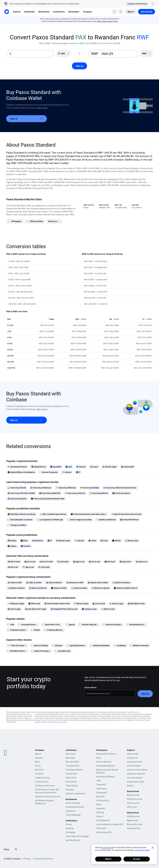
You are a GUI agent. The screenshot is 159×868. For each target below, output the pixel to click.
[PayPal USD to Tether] (98, 583)
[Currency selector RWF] (146, 54)
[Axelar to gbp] (116, 604)
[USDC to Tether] (34, 583)
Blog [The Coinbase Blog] (37, 762)
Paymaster (102, 789)
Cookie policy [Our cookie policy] (42, 782)
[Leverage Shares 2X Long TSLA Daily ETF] (28, 625)
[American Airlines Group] (113, 625)
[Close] (153, 848)
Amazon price (134, 828)
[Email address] (110, 693)
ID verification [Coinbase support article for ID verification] (134, 766)
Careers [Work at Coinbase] (39, 758)
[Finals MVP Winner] (129, 520)
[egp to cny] (79, 562)
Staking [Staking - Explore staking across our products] (70, 828)
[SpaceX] (70, 625)
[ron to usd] (94, 562)
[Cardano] (26, 546)
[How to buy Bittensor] (66, 488)
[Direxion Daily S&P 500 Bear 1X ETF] (89, 625)
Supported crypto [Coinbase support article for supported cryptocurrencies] (136, 782)
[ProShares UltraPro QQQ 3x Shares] (17, 630)
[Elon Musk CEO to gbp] (36, 609)
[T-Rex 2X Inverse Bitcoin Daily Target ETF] (17, 646)
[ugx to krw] (125, 562)
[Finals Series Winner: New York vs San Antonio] (89, 514)
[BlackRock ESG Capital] (17, 651)
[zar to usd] (30, 562)
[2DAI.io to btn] (108, 609)
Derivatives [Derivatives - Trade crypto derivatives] (71, 782)
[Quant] (94, 467)
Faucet (100, 816)
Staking (100, 812)
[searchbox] (146, 54)
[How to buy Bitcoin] (99, 493)
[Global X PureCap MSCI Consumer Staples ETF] (41, 651)
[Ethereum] (38, 541)
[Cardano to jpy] (89, 609)
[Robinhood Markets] (100, 646)
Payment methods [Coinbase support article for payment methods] (136, 774)
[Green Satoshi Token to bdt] (57, 604)
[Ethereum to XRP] (75, 583)
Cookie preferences (45, 786)
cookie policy (107, 848)
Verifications (103, 800)
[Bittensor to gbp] (16, 604)
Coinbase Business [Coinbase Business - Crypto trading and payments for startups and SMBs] (75, 807)
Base (99, 758)
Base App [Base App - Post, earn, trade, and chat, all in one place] (70, 758)
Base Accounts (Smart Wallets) (107, 771)
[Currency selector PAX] (63, 54)
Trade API (101, 785)
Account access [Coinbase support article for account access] (135, 778)
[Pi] (78, 472)
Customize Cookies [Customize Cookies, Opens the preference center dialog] (142, 850)
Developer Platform (106, 754)
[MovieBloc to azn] (136, 604)
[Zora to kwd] (99, 604)
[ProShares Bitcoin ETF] (54, 630)
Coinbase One (73, 766)
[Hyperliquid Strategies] (76, 646)
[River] (24, 541)
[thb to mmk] (14, 562)
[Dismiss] (153, 4)
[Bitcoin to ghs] (81, 604)
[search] (114, 12)
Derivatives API (104, 832)
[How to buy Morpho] (17, 499)
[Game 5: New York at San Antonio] (126, 514)
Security (39, 770)
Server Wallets (104, 762)
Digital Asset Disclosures (48, 796)
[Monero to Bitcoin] (38, 588)
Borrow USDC (72, 762)
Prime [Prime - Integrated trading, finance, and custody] (69, 824)
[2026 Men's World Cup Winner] (22, 514)
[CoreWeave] (120, 646)
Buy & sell (71, 754)
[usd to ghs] (63, 562)
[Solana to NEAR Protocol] (126, 588)
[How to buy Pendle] (17, 488)
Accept (137, 859)
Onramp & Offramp (106, 777)
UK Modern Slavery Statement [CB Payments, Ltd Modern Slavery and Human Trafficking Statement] (45, 802)
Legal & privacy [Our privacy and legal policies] (43, 778)
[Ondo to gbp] (14, 609)
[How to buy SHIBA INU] (50, 493)
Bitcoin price (133, 795)
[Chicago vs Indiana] (17, 525)
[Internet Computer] (49, 472)
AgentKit (101, 808)
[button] (29, 12)
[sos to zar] (13, 567)
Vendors (39, 774)
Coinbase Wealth (74, 770)
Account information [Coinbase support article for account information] (137, 770)
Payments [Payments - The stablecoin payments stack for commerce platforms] (71, 811)
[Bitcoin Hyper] (110, 467)
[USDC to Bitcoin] (54, 583)
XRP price (132, 807)
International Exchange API (110, 824)
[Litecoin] (67, 472)
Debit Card (71, 778)
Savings (70, 790)
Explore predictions (76, 794)
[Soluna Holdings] (40, 646)
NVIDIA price (133, 816)
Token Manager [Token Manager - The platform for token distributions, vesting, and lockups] (73, 815)
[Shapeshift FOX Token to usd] (64, 609)
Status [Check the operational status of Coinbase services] (130, 786)
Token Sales (72, 786)
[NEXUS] (116, 541)
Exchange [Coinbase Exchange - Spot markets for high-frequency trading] (70, 832)
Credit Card (71, 774)
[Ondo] (104, 541)
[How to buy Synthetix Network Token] (48, 499)
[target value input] (118, 54)
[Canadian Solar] (63, 651)
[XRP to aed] (34, 604)
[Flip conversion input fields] (79, 54)
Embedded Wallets (106, 766)
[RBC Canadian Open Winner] (53, 514)
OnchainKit (102, 793)
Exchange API (103, 820)
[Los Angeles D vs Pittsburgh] (50, 520)
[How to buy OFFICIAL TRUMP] (21, 493)
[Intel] (11, 625)
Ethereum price (135, 799)
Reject (108, 859)
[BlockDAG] (56, 467)
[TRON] (92, 541)
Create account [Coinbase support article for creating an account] (135, 762)
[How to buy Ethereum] (41, 488)
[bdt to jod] (110, 562)
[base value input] (30, 54)
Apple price (133, 820)
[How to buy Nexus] (121, 493)
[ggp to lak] (28, 567)
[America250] (127, 467)
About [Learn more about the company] (38, 754)
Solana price (133, 803)
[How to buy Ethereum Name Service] (120, 488)
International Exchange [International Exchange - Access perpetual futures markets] (77, 836)
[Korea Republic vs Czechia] (20, 520)
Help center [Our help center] (133, 754)
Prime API (101, 828)
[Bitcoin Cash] (132, 541)
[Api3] (69, 467)
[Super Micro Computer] (52, 625)
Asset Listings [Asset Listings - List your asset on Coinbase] (73, 803)
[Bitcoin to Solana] (16, 588)
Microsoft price (135, 824)
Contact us (132, 758)
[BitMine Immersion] (140, 646)
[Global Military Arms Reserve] (21, 472)
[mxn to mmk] (46, 562)
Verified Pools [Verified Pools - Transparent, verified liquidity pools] (73, 840)
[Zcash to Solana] (79, 588)
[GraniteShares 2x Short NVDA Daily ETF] (136, 625)
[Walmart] (57, 646)
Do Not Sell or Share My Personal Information (47, 791)
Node (99, 804)
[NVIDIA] (36, 630)
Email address (90, 687)
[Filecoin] (81, 467)
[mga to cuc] (141, 562)
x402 (99, 781)
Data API (100, 796)
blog (6, 849)
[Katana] (12, 541)
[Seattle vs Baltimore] (106, 520)
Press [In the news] (38, 766)
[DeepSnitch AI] (39, 467)
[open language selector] (121, 12)
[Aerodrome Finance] (17, 467)
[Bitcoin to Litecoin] (100, 588)
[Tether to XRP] (15, 583)
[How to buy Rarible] (90, 488)
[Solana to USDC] (59, 588)
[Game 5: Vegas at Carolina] (80, 520)
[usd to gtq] (44, 567)
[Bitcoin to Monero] (121, 583)
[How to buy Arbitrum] (75, 493)
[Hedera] (12, 546)
